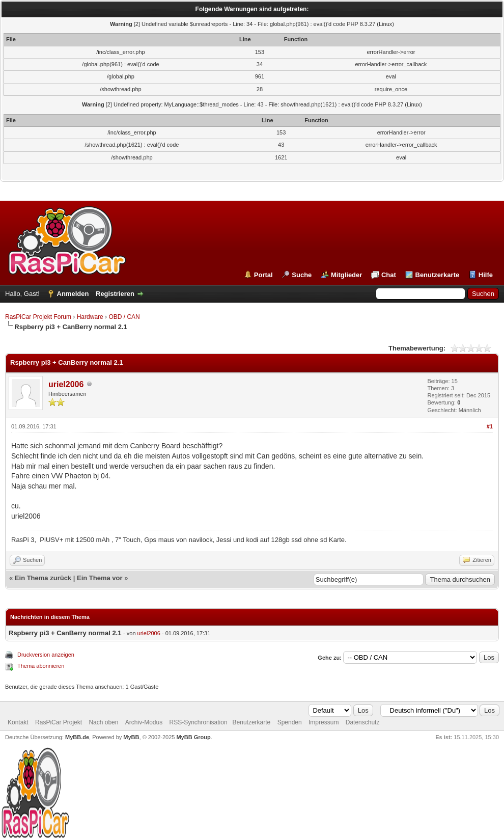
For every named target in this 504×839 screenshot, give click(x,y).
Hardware (90, 317)
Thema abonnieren (41, 666)
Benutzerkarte (438, 275)
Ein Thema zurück (43, 578)
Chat (389, 275)
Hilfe (486, 275)
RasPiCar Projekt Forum (38, 317)
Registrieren (115, 294)
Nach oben (103, 722)
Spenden (290, 722)
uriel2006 (66, 384)
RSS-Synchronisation (199, 722)
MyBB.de (77, 737)
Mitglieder (346, 275)
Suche (302, 275)
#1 (490, 426)
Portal (263, 275)
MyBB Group (193, 737)
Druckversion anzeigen (46, 655)
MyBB (131, 737)
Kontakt (18, 722)
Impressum (324, 722)
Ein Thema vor (100, 578)
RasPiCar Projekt (59, 722)
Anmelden (73, 294)
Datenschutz (363, 722)
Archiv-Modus (144, 722)
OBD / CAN (124, 317)
